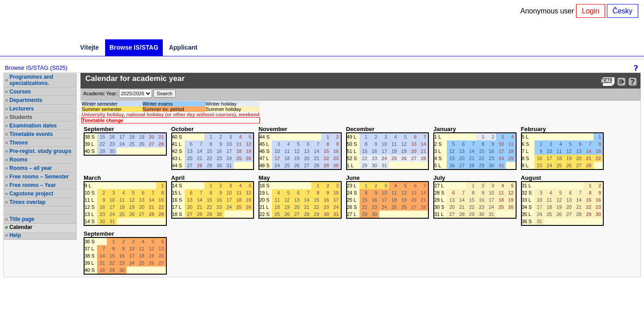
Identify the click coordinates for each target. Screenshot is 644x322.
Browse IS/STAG (134, 47)
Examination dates (33, 126)
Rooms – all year (31, 168)
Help (15, 235)
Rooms (19, 160)
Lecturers (22, 109)
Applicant (183, 47)
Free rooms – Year (33, 185)
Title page (22, 219)
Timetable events (31, 134)
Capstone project (31, 194)
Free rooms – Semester (39, 177)
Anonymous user (549, 11)
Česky (623, 11)
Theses (19, 143)
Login (591, 11)
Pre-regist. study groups (40, 151)
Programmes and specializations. (31, 80)
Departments (26, 100)
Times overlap (27, 202)
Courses (20, 92)
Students (21, 117)
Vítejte (89, 47)
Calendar (21, 227)
